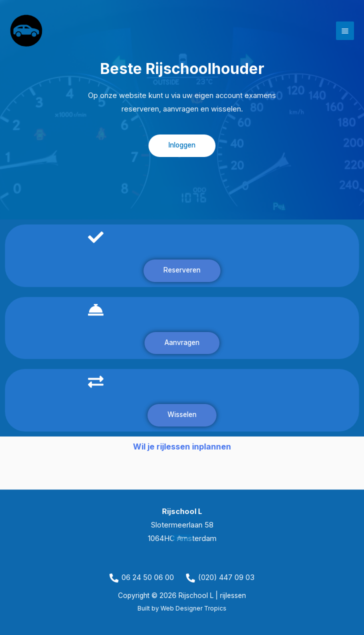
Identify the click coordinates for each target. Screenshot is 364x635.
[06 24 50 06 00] (142, 578)
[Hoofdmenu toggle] (345, 30)
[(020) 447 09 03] (220, 578)
